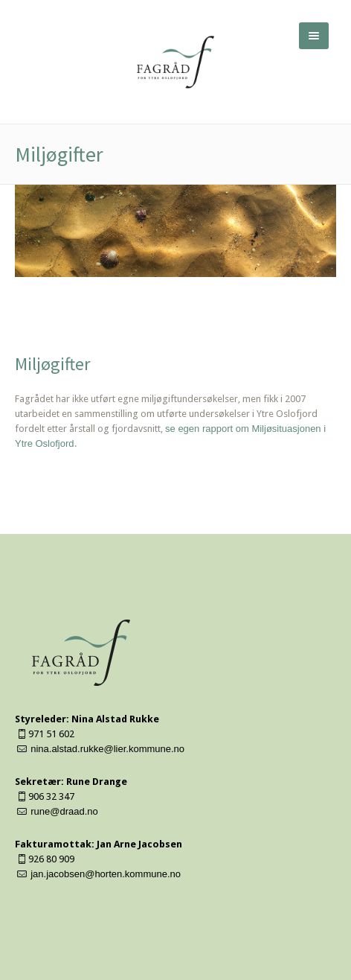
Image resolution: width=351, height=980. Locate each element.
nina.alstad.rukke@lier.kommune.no (107, 749)
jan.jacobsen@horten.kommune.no (106, 874)
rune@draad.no (64, 811)
